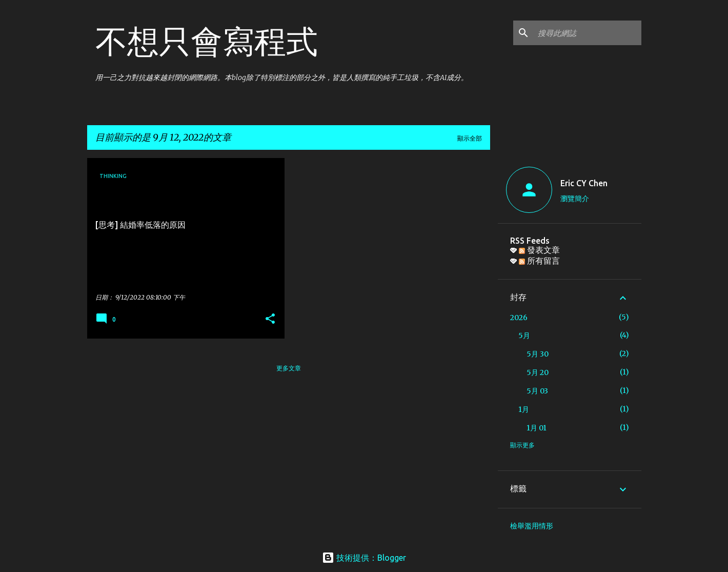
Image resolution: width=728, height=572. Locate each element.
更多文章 (289, 368)
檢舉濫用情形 (532, 526)
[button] (270, 319)
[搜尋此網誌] (588, 33)
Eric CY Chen (584, 183)
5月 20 (538, 372)
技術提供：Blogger (364, 558)
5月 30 (538, 354)
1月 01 (537, 428)
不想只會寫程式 (207, 41)
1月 (524, 409)
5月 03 (537, 391)
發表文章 (539, 250)
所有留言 (539, 261)
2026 (519, 318)
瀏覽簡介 (575, 199)
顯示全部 (470, 138)
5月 (524, 336)
